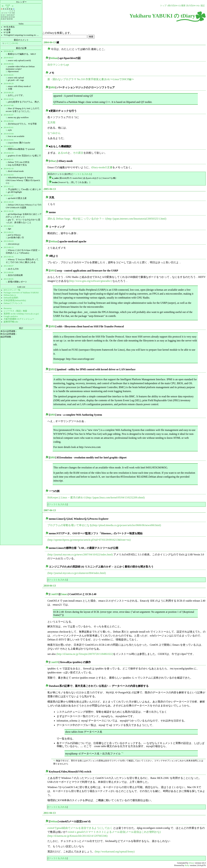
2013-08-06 (9, 272)
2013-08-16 (9, 257)
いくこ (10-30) (11, 43)
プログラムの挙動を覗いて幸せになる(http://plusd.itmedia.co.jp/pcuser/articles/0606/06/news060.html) (104, 525)
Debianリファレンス (13, 303)
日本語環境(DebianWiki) (15, 300)
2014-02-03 (9, 175)
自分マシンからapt (58, 65)
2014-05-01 (9, 127)
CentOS (54, 594)
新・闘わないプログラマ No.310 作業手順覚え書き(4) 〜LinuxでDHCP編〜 (91, 79)
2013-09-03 (9, 241)
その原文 (78, 153)
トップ (163, 6)
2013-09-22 (9, 226)
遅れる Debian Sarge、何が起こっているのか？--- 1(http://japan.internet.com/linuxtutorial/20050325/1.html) (107, 219)
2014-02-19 (9, 153)
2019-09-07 (9, 58)
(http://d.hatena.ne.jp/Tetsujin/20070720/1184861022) (85, 654)
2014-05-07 (9, 115)
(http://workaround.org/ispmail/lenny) (115, 852)
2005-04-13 (50, 189)
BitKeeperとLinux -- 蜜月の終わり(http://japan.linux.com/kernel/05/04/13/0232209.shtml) (96, 497)
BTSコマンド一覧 (12, 290)
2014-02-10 (9, 169)
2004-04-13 (50, 42)
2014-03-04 (9, 134)
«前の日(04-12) (174, 6)
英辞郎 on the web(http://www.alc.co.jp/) (21, 314)
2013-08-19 (9, 247)
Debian (54, 58)
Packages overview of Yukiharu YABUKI (21, 293)
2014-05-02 (9, 121)
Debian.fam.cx (10, 295)
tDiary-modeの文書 (102, 167)
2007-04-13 (50, 510)
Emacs (64, 594)
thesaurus (8, 308)
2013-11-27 (8, 195)
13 (6, 15)
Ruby (187, 865)
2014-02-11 (8, 159)
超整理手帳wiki (11, 322)
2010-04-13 (50, 586)
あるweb (63, 153)
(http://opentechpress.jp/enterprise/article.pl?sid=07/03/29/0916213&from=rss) (89, 540)
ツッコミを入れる (82, 174)
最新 (183, 6)
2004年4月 (8, 6)
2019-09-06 (9, 64)
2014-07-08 (9, 106)
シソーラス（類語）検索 (15, 311)
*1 (122, 753)
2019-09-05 (9, 75)
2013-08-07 (9, 266)
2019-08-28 (9, 93)
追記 (203, 6)
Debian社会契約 (11, 298)
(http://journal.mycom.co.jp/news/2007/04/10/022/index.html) (80, 555)
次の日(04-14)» (193, 6)
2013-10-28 (9, 211)
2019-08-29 (9, 84)
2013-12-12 (9, 186)
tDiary (53, 161)
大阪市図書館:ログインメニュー (19, 319)
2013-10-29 (9, 202)
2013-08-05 (9, 279)
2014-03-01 (9, 140)
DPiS (53, 87)
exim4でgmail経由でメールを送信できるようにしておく (80, 828)
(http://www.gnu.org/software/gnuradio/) (90, 281)
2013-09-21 (9, 232)
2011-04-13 (50, 813)
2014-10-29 (9, 99)
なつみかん (54, 133)
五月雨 (51, 122)
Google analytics (11, 316)
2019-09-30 (9, 51)
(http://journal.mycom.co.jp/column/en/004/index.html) (77, 573)
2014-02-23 (9, 146)
